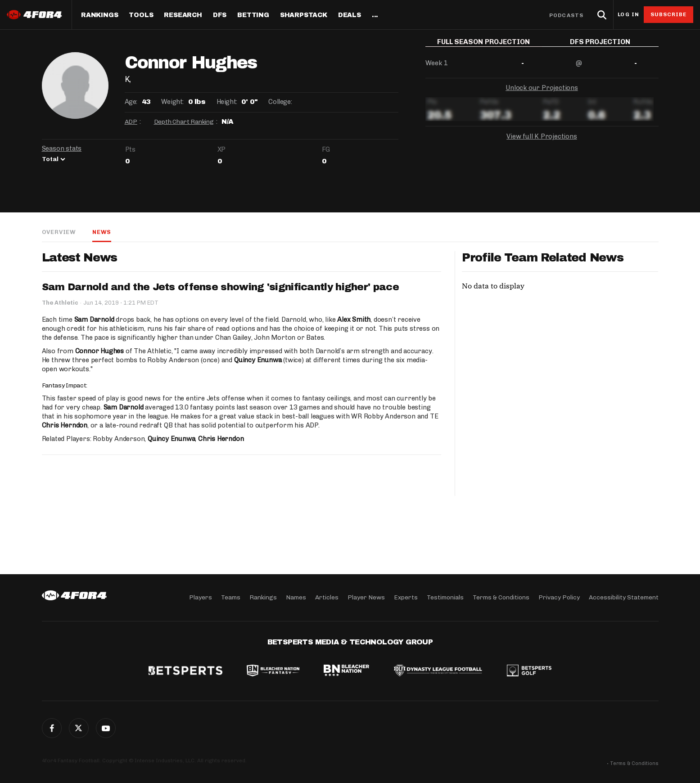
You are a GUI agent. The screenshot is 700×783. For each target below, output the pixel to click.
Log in (628, 15)
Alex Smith (354, 319)
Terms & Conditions (501, 597)
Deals (350, 15)
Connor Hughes (99, 351)
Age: (131, 102)
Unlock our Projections (542, 94)
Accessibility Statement (624, 597)
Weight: (172, 102)
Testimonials (445, 597)
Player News (366, 597)
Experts (406, 597)
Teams (231, 597)
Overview (59, 232)
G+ (106, 728)
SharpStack (304, 15)
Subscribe (669, 14)
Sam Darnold (94, 319)
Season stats (62, 148)
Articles (327, 597)
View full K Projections (542, 143)
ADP (131, 122)
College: (280, 102)
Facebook (52, 728)
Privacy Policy (559, 597)
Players (201, 597)
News (102, 232)
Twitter (79, 728)
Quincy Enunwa (258, 360)
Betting (253, 15)
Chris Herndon (65, 425)
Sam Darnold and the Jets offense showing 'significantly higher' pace (220, 287)
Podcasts (566, 15)
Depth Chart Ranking (184, 122)
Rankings (99, 15)
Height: (227, 102)
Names (296, 597)
